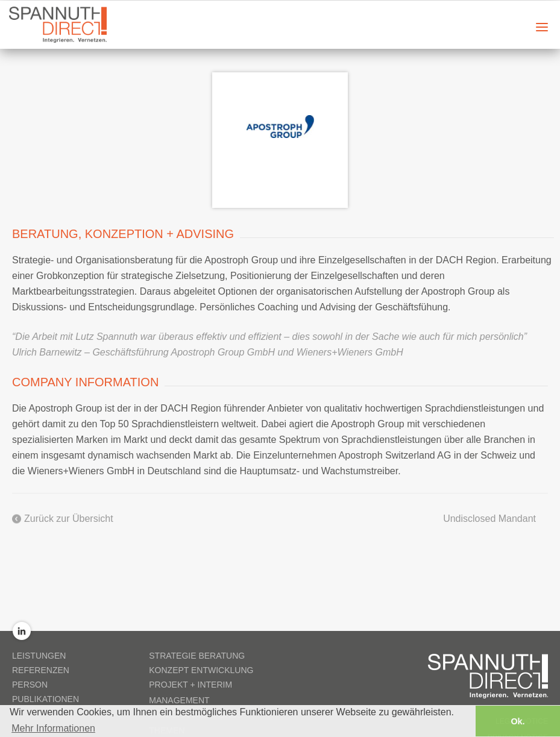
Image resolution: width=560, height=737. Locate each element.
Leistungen (39, 656)
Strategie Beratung (197, 656)
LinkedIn (22, 631)
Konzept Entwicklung (201, 670)
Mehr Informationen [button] (53, 728)
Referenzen (41, 670)
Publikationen (46, 699)
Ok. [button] (518, 721)
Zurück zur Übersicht (69, 519)
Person (30, 685)
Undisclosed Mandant (489, 519)
